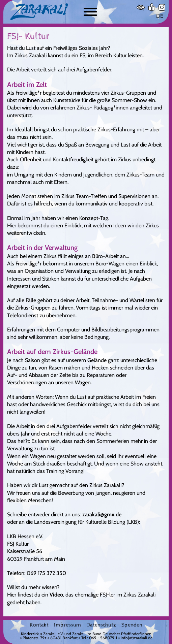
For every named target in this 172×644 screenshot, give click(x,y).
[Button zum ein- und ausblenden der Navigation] (90, 12)
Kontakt (39, 625)
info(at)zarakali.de (137, 638)
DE (160, 16)
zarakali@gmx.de (102, 514)
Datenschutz (101, 625)
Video (56, 594)
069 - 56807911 (103, 638)
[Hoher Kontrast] (141, 7)
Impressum (67, 625)
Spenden (132, 625)
